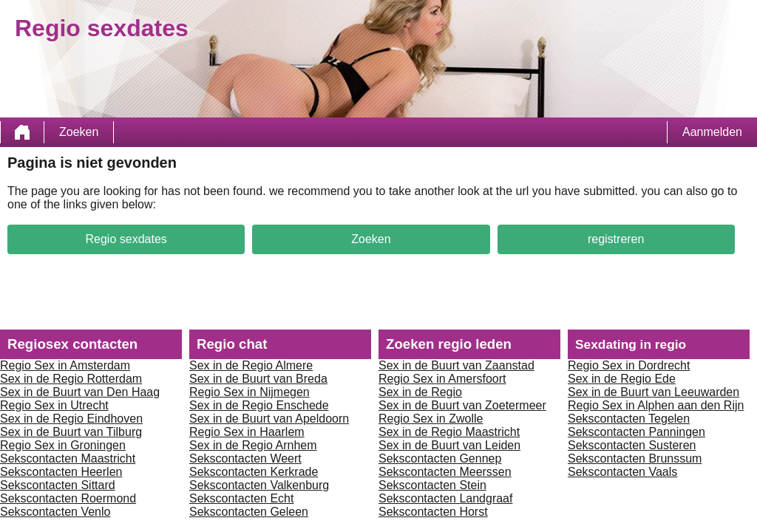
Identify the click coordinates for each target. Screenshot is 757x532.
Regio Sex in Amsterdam (65, 365)
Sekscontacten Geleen (249, 512)
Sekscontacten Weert (245, 458)
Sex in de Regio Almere (251, 365)
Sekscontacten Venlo (55, 512)
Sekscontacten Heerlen (61, 472)
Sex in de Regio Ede (622, 379)
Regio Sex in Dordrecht (629, 365)
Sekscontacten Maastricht (68, 458)
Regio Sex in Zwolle (431, 419)
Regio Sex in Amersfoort (442, 379)
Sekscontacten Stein (432, 485)
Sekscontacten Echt (241, 498)
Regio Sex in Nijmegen (249, 392)
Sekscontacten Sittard (58, 485)
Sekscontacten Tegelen (629, 419)
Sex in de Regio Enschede (259, 405)
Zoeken (79, 132)
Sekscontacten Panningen (637, 432)
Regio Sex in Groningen (63, 445)
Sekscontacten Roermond (68, 498)
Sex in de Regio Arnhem (253, 445)
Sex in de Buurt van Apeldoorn (269, 419)
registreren (616, 239)
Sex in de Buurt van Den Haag (80, 392)
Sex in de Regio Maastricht (449, 432)
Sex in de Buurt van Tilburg (71, 432)
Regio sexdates (126, 239)
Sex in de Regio (420, 392)
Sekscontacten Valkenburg (259, 485)
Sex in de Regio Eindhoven (71, 419)
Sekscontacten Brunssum (635, 458)
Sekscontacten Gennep (440, 458)
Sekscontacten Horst (433, 512)
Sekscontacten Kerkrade (254, 472)
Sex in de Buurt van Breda (258, 379)
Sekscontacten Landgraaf (445, 498)
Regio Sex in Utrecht (54, 405)
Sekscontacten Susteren (632, 445)
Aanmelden (712, 132)
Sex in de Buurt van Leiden (449, 445)
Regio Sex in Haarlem (247, 432)
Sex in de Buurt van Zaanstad (456, 365)
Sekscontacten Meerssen (445, 472)
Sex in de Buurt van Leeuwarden (654, 392)
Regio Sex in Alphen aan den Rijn (656, 405)
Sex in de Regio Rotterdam (71, 379)
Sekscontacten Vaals (622, 472)
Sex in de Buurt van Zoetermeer (462, 405)
